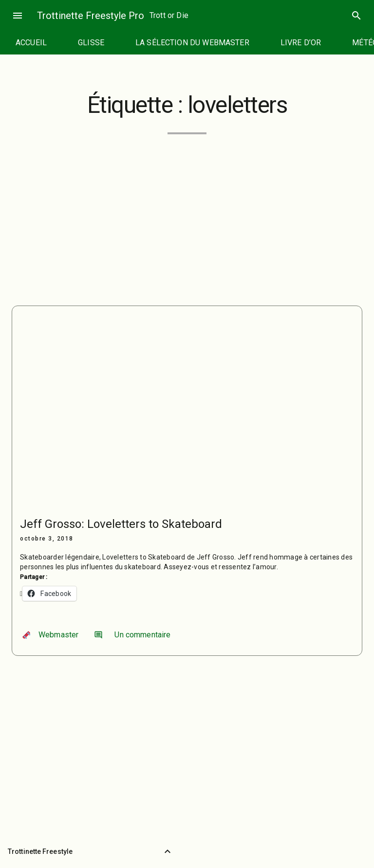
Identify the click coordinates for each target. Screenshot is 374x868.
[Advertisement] (187, 214)
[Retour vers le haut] (168, 851)
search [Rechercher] (356, 16)
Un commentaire (132, 635)
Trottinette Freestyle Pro (91, 16)
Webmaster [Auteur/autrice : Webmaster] (50, 635)
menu (18, 16)
